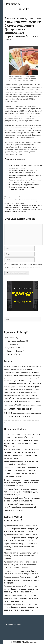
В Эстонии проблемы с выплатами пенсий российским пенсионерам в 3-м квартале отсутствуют (21, 507)
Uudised (10, 344)
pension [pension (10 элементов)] (26, 367)
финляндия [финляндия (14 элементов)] (31, 405)
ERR (38, 133)
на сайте (13, 624)
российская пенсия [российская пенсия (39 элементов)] (13, 398)
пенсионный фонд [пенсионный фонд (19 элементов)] (11, 389)
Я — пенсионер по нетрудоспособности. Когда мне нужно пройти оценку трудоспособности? (24, 187)
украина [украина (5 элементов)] (25, 405)
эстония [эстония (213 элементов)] (14, 409)
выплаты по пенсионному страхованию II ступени (20, 201)
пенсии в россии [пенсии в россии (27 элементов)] (16, 384)
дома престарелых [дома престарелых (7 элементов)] (24, 375)
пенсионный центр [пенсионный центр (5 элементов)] (24, 390)
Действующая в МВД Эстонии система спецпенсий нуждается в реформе (22, 580)
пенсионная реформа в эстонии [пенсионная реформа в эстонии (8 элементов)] (14, 387)
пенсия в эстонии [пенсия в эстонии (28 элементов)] (16, 392)
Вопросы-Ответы (15, 351)
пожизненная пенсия (11, 203)
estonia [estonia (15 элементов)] (20, 366)
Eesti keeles (9, 338)
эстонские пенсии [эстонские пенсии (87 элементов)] (20, 417)
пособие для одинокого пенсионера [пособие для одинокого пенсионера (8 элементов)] (26, 395)
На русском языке (12, 197)
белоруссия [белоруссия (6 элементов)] (7, 370)
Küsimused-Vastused (16, 341)
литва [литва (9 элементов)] (27, 381)
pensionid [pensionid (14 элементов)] (32, 367)
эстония (22, 203)
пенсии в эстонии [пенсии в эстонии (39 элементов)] (32, 384)
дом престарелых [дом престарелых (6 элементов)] (35, 375)
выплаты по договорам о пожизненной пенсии (22, 199)
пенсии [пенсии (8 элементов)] (6, 384)
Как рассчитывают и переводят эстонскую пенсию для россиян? (20, 547)
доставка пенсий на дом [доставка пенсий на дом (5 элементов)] (10, 378)
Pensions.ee (13, 4)
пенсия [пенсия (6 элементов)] (31, 390)
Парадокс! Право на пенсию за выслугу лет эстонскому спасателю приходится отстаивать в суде (22, 492)
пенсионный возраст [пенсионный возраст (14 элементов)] (31, 387)
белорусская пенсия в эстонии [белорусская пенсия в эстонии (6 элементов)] (19, 370)
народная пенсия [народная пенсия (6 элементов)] (34, 381)
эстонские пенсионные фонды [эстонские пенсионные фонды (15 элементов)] (23, 420)
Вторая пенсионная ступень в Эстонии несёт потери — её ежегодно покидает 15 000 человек (22, 443)
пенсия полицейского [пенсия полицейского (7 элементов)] (31, 393)
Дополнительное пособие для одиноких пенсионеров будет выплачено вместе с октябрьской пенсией (22, 483)
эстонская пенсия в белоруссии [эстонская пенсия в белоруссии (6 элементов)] (22, 413)
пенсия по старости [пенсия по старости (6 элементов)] (9, 395)
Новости (21, 197)
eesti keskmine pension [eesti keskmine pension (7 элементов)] (11, 367)
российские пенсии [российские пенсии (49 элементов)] (21, 401)
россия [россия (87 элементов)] (18, 405)
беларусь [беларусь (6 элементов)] (38, 367)
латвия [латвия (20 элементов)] (21, 381)
